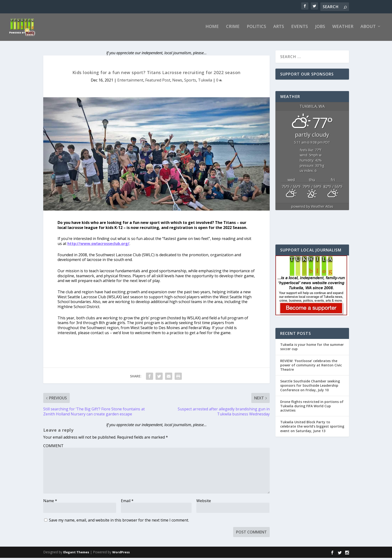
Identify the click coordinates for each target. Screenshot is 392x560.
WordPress (121, 554)
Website (204, 503)
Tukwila (205, 82)
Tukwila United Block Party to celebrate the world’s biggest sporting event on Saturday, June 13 (312, 428)
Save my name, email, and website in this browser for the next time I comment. (119, 522)
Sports (190, 82)
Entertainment (130, 82)
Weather (343, 29)
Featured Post (158, 82)
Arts (279, 29)
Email (127, 503)
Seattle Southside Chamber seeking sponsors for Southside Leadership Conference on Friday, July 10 (310, 388)
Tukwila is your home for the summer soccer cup (312, 349)
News (177, 82)
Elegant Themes (76, 554)
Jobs (320, 29)
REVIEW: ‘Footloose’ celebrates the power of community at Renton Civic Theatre (311, 367)
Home (212, 29)
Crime (233, 29)
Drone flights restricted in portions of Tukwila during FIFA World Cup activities (312, 408)
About (368, 29)
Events (300, 29)
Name (50, 503)
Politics (256, 29)
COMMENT (53, 448)
